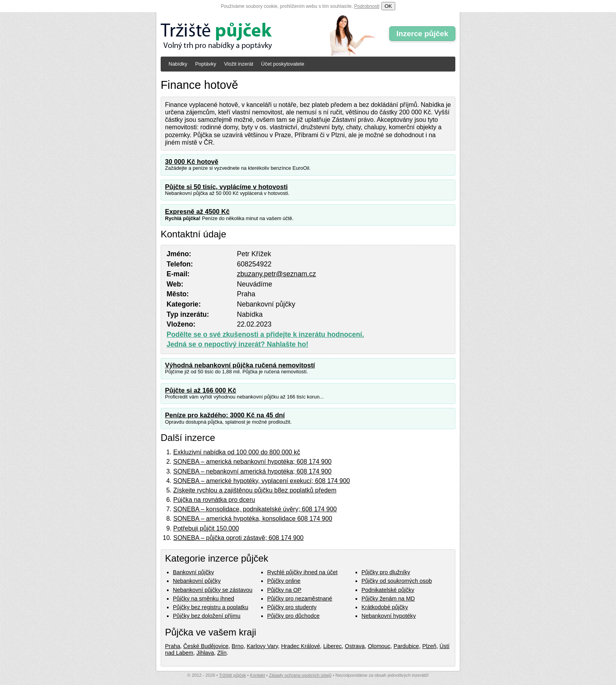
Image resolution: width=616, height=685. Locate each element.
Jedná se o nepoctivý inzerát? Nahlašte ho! (237, 344)
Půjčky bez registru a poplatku (211, 607)
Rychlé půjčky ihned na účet (302, 572)
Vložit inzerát (238, 64)
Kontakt (257, 675)
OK (388, 6)
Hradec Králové (300, 646)
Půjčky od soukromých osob (397, 581)
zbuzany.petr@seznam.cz (276, 274)
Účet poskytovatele (283, 64)
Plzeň (429, 646)
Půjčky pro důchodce (293, 616)
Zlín (222, 653)
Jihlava (205, 653)
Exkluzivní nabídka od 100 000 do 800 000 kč (237, 452)
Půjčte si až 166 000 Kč (201, 390)
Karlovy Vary (262, 646)
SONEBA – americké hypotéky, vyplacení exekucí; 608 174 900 (262, 481)
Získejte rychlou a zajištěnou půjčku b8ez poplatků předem (255, 490)
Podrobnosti (367, 6)
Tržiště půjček (233, 675)
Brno (238, 646)
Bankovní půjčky (193, 572)
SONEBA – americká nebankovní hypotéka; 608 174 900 (252, 462)
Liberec (333, 646)
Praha (172, 646)
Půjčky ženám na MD (388, 599)
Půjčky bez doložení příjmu (207, 616)
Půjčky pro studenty (292, 607)
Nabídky (178, 64)
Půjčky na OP (284, 590)
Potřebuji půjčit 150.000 (206, 528)
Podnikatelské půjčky (388, 590)
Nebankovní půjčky (197, 581)
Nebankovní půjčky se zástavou (213, 590)
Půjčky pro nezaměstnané (300, 599)
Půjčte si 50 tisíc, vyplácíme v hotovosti (226, 187)
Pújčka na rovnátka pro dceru (214, 500)
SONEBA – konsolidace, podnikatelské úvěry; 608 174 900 (255, 509)
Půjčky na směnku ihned (203, 599)
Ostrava (355, 646)
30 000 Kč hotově (192, 162)
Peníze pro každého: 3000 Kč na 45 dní (225, 415)
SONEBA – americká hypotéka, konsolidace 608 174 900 (253, 519)
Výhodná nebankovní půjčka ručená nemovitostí (240, 365)
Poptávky (206, 64)
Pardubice (406, 646)
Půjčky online (284, 581)
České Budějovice (206, 646)
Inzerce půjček (422, 34)
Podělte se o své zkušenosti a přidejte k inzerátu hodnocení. (265, 334)
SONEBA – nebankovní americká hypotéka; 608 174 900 (252, 471)
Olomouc (379, 646)
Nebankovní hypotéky (389, 616)
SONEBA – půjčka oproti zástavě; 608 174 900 (238, 538)
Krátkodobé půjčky (385, 607)
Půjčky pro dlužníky (386, 572)
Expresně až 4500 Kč (197, 212)
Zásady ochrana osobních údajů (300, 675)
